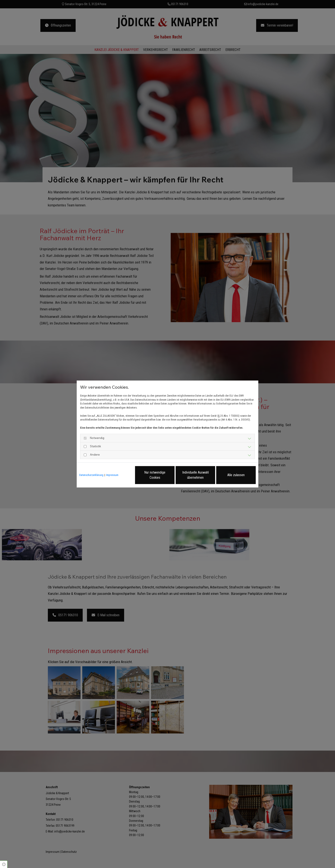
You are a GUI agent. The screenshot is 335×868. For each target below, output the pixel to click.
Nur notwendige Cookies (155, 475)
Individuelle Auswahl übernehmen (195, 475)
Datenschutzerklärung (91, 475)
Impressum (112, 475)
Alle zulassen (236, 475)
